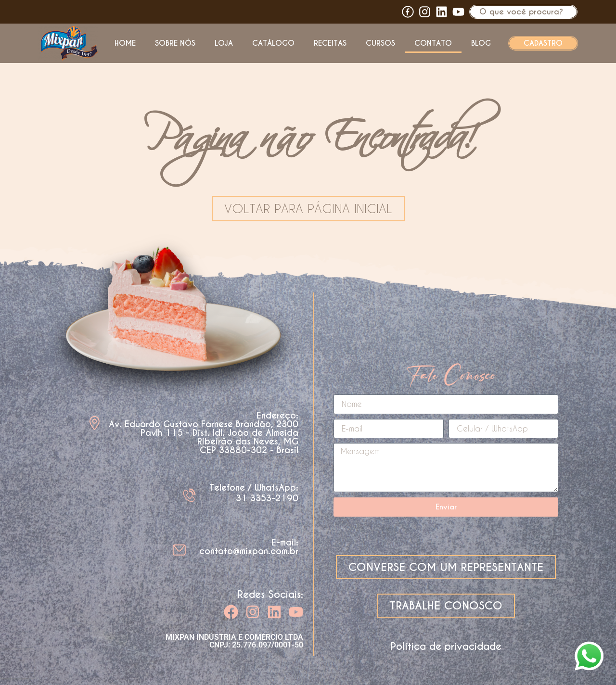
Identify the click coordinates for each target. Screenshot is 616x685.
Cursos (380, 43)
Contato (433, 43)
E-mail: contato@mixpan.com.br (249, 547)
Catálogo (273, 43)
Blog (481, 43)
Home (125, 43)
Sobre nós (175, 43)
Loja (224, 43)
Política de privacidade (446, 647)
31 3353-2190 (267, 498)
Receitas (330, 43)
